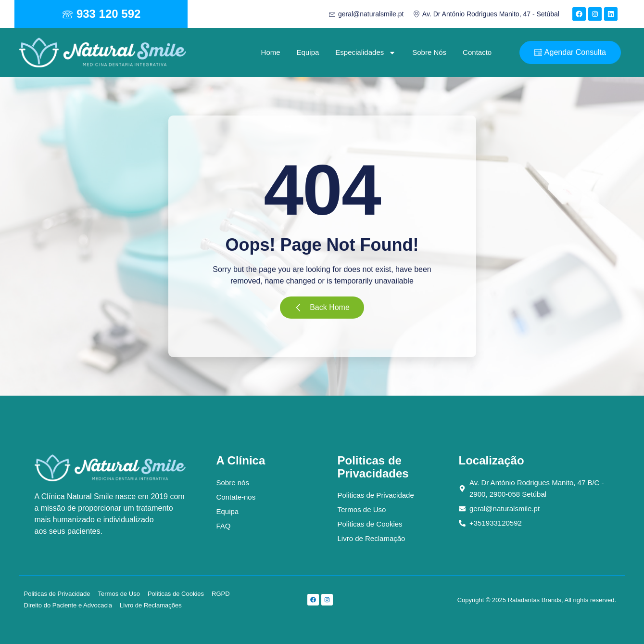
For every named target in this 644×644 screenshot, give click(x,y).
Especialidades (366, 53)
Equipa (308, 52)
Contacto (477, 52)
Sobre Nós (429, 52)
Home (271, 52)
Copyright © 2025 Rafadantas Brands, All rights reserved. (537, 600)
